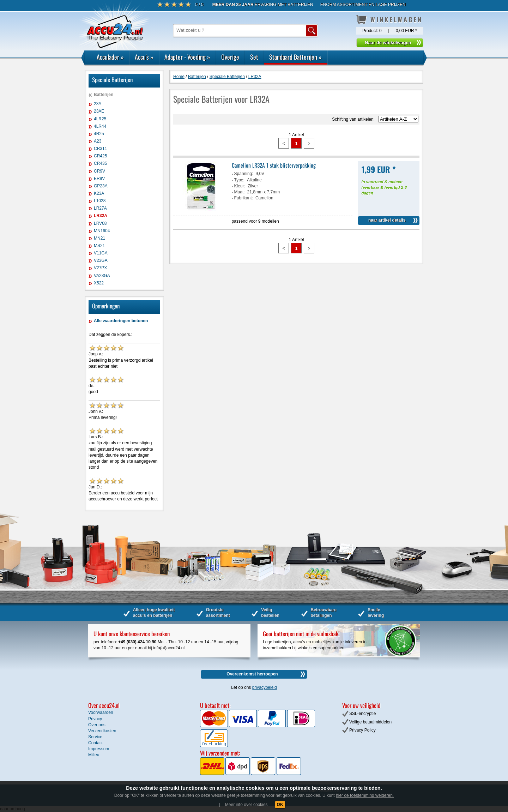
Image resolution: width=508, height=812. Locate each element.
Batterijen (104, 95)
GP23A (101, 186)
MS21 (99, 246)
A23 (98, 141)
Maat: (240, 192)
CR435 (100, 163)
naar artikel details (387, 220)
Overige (230, 57)
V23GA (101, 260)
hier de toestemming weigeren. (365, 795)
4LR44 (100, 126)
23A (98, 104)
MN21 (99, 238)
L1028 (100, 201)
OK (280, 805)
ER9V (99, 179)
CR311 (100, 149)
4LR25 (100, 119)
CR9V (99, 171)
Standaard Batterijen (295, 57)
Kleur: (240, 186)
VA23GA (102, 276)
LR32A (101, 216)
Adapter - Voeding (187, 57)
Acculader (110, 57)
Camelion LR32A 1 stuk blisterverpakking (274, 165)
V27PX (100, 268)
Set (254, 57)
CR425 (100, 156)
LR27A (100, 208)
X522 (99, 283)
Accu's (144, 57)
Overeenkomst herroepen (252, 674)
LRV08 (100, 223)
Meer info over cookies (246, 805)
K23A (99, 193)
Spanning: (244, 174)
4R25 (99, 134)
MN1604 (102, 231)
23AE (99, 111)
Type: (239, 180)
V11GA (101, 253)
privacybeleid (265, 687)
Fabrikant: (244, 198)
